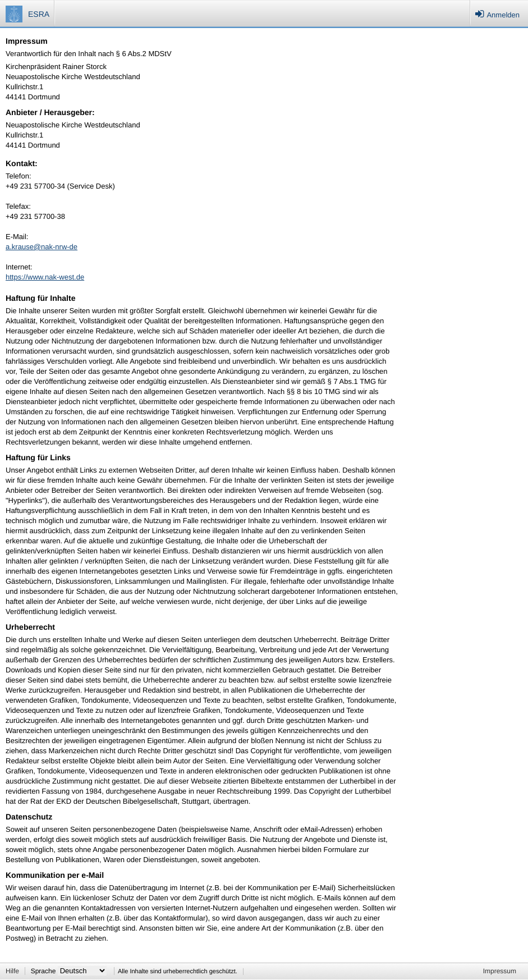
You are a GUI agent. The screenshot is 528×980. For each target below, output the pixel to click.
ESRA (39, 14)
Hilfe (12, 971)
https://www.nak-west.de (45, 277)
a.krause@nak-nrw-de (42, 247)
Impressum (500, 971)
